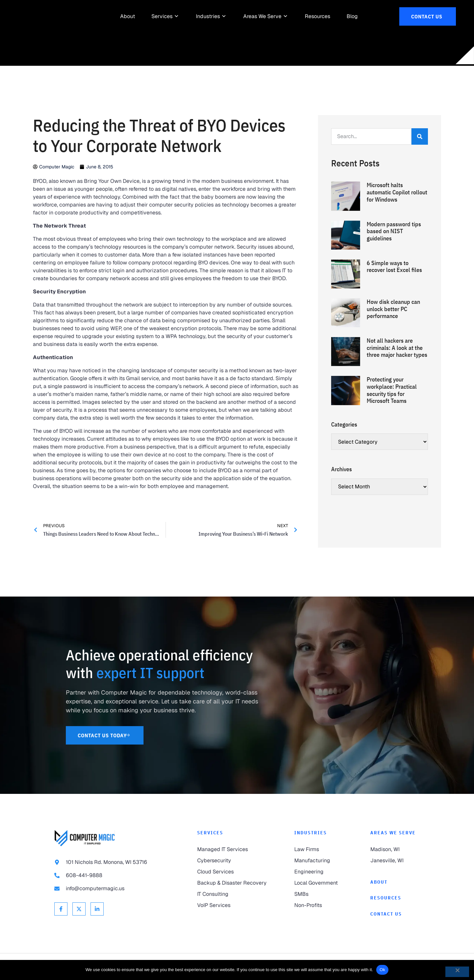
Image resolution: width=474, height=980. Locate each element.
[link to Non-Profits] (319, 905)
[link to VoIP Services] (233, 905)
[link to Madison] (395, 849)
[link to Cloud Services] (233, 872)
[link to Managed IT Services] (233, 849)
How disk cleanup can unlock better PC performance (393, 309)
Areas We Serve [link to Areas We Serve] (393, 833)
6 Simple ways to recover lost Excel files (394, 267)
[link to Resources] (317, 16)
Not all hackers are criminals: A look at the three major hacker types (397, 348)
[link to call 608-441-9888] (113, 875)
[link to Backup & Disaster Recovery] (233, 883)
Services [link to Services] (210, 833)
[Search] (420, 136)
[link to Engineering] (319, 872)
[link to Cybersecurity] (233, 861)
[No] (457, 972)
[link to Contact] (395, 914)
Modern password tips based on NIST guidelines (394, 231)
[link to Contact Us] (428, 16)
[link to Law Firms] (319, 849)
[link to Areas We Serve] (262, 16)
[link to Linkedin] (97, 909)
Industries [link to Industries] (311, 833)
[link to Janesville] (395, 861)
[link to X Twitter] (79, 909)
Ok (382, 970)
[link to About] (128, 16)
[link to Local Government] (319, 883)
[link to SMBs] (319, 894)
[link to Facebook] (61, 909)
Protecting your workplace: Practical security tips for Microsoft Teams (392, 390)
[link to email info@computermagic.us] (113, 889)
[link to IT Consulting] (233, 894)
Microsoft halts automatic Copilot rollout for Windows (397, 192)
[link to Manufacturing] (319, 861)
